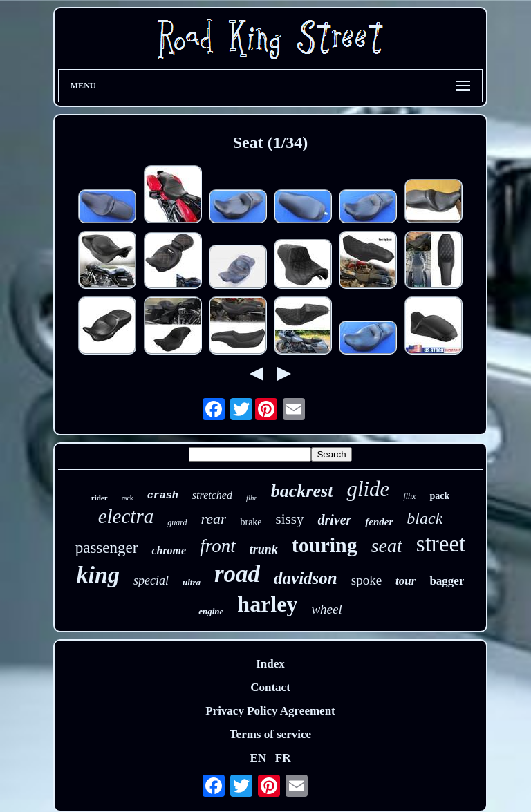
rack (128, 498)
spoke (366, 580)
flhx (409, 496)
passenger (107, 548)
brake (251, 522)
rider (100, 498)
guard (177, 522)
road (237, 574)
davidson (306, 578)
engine (211, 611)
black (425, 518)
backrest (302, 491)
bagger (447, 581)
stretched (212, 495)
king (98, 575)
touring (325, 545)
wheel (326, 609)
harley (267, 604)
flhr (252, 498)
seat (387, 546)
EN (258, 758)
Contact (270, 687)
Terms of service (270, 734)
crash (163, 496)
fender (379, 522)
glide (368, 489)
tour (406, 581)
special (151, 580)
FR (283, 758)
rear (213, 519)
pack (439, 496)
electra (126, 516)
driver (334, 520)
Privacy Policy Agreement (270, 711)
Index (270, 664)
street (441, 544)
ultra (192, 582)
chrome (169, 550)
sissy (290, 519)
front (218, 546)
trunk (264, 549)
